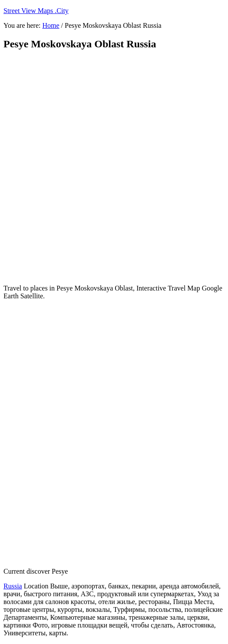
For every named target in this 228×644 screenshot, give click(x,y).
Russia (13, 586)
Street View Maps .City (36, 11)
